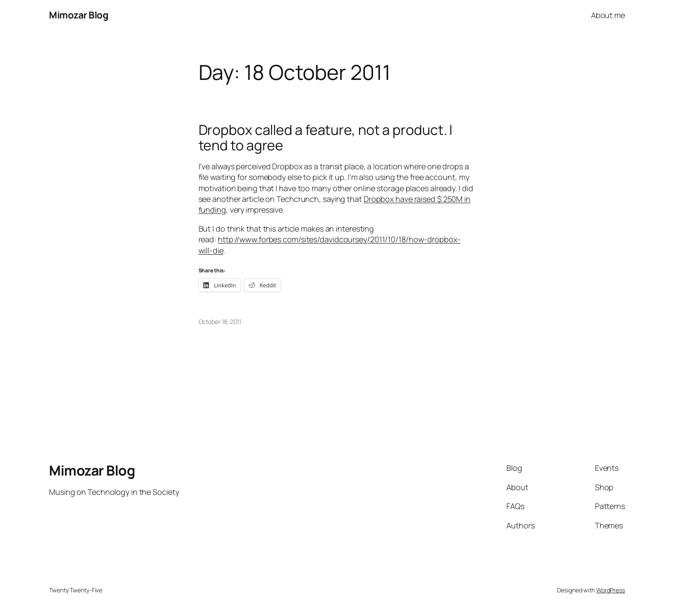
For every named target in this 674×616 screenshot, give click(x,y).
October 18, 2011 (220, 322)
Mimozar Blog (79, 15)
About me (608, 15)
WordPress (611, 590)
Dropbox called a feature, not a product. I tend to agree (326, 137)
